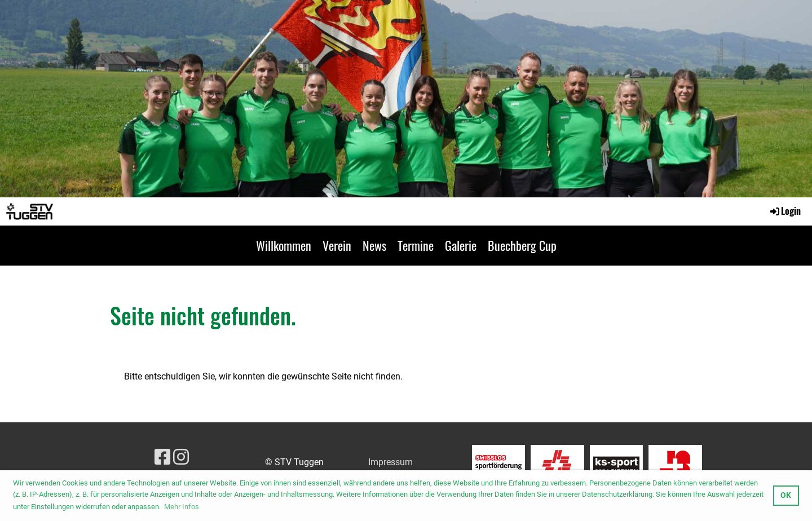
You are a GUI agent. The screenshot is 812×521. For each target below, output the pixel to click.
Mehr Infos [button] (182, 507)
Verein (337, 245)
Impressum (390, 462)
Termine (416, 245)
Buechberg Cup (522, 245)
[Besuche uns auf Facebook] (162, 457)
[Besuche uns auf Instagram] (181, 457)
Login (785, 211)
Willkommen (284, 245)
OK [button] (786, 495)
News (374, 245)
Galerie (461, 245)
